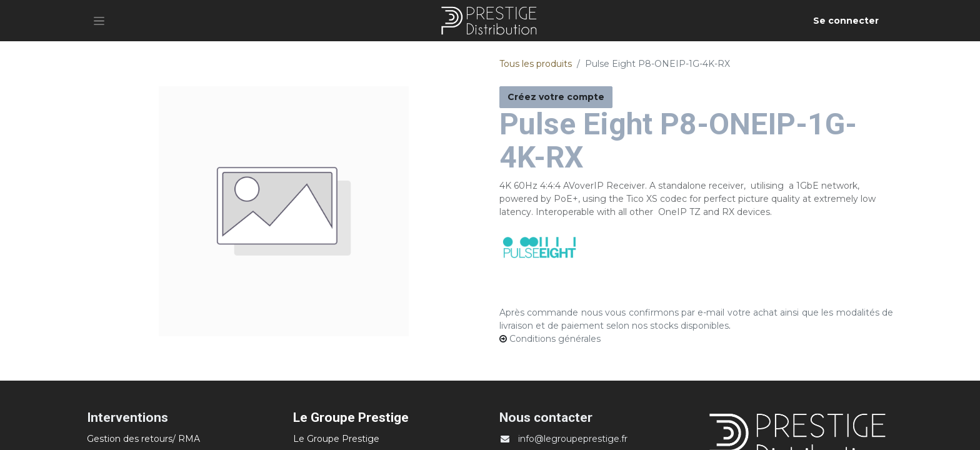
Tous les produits (536, 64)
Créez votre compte (556, 97)
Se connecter (846, 21)
